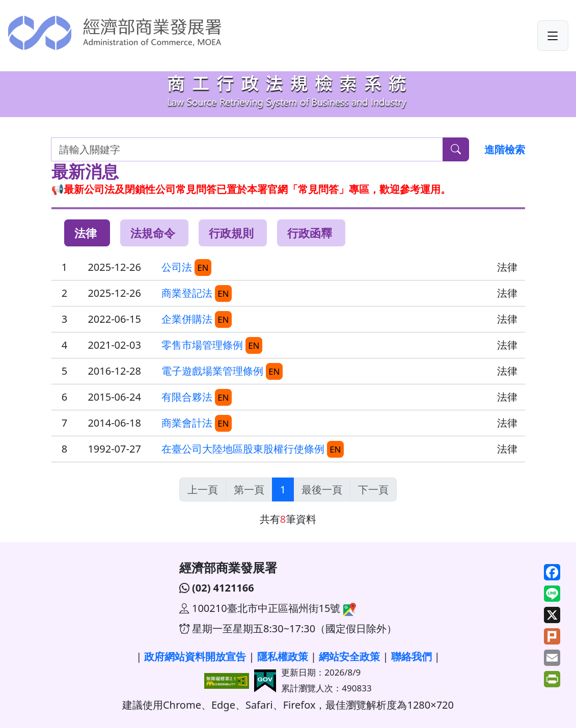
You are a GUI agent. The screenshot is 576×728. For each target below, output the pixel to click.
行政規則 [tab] (231, 233)
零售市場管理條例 (202, 345)
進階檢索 (505, 149)
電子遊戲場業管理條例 (212, 371)
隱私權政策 (283, 656)
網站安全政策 (349, 656)
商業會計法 (187, 423)
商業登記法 (187, 293)
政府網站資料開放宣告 (195, 656)
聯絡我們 (412, 656)
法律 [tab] (86, 233)
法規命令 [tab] (153, 233)
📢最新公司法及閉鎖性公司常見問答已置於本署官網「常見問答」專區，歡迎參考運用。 (251, 189)
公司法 (177, 267)
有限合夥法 (187, 397)
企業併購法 (187, 319)
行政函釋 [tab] (310, 233)
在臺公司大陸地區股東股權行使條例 (243, 449)
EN (203, 268)
